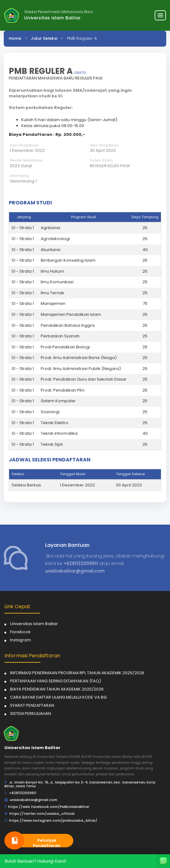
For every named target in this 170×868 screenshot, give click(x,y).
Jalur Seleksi (44, 38)
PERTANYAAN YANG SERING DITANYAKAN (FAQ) (56, 681)
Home (15, 38)
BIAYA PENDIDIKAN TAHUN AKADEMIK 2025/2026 (57, 689)
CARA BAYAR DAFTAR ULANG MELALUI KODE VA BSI (58, 697)
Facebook (20, 632)
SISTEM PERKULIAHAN (31, 714)
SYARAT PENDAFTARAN (32, 705)
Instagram (21, 640)
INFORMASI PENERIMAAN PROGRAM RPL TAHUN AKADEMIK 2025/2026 (77, 673)
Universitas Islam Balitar (34, 624)
